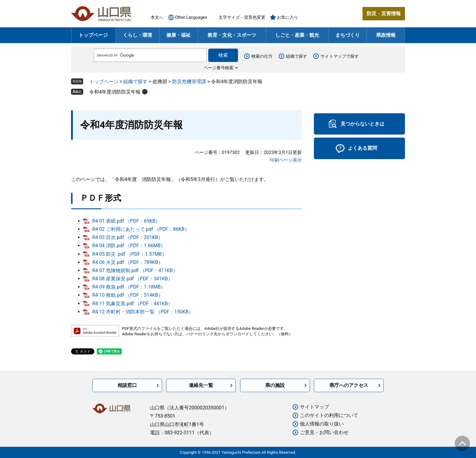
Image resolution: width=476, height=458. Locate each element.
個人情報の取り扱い (322, 424)
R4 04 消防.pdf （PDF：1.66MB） (129, 246)
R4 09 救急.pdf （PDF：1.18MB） (129, 287)
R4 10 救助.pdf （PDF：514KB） (128, 295)
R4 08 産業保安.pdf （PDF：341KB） (133, 279)
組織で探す (297, 56)
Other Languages (191, 17)
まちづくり (348, 35)
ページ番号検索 (219, 68)
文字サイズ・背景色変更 (242, 17)
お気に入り (287, 17)
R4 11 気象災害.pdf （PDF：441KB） (133, 304)
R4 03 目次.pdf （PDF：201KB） (128, 237)
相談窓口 (127, 385)
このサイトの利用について (329, 415)
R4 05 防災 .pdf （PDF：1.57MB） (129, 254)
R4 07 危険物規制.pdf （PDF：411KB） (135, 270)
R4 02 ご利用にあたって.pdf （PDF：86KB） (141, 229)
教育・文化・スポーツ (232, 35)
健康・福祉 (178, 35)
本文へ (157, 17)
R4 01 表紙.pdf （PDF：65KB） (126, 221)
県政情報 (386, 35)
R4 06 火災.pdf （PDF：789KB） (128, 262)
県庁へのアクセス (349, 385)
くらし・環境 (138, 35)
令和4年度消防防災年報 (115, 92)
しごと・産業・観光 (297, 35)
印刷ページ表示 (286, 160)
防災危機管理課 (189, 82)
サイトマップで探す (340, 56)
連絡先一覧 (201, 385)
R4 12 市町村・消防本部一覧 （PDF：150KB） (143, 312)
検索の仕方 (262, 56)
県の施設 (275, 385)
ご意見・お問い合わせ (324, 432)
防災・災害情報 (384, 14)
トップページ (93, 35)
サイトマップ (314, 407)
